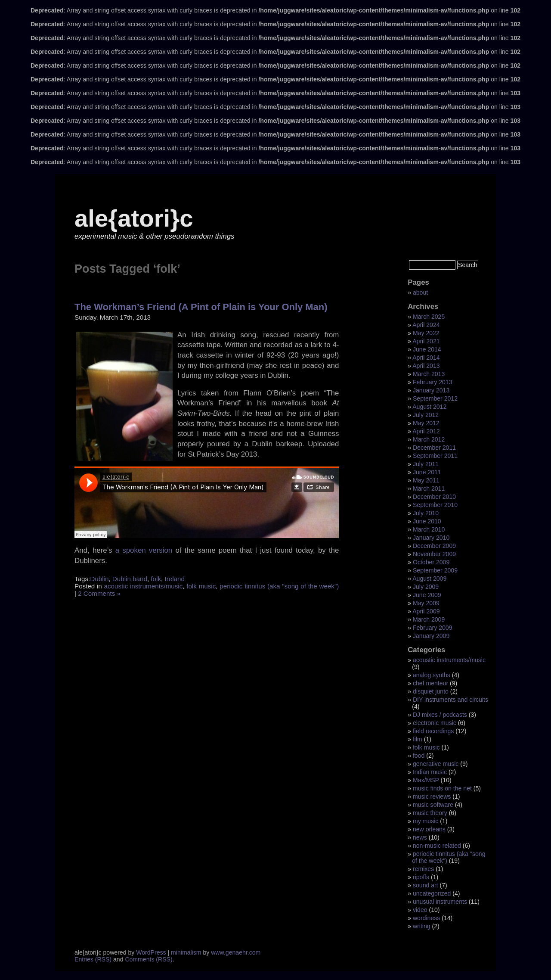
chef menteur (430, 683)
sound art (426, 885)
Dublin (99, 579)
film (418, 739)
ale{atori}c (134, 218)
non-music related (437, 846)
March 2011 (429, 488)
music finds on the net (442, 788)
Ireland (174, 579)
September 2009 (435, 570)
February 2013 (433, 382)
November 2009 (434, 554)
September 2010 (435, 505)
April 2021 (426, 341)
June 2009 (427, 595)
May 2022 (426, 333)
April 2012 (426, 431)
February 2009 (433, 628)
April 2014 (426, 358)
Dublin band (130, 579)
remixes (423, 869)
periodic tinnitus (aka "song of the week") (279, 586)
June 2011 (427, 472)
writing (422, 926)
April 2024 (426, 325)
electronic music (435, 723)
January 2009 (431, 636)
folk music (201, 586)
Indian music (430, 772)
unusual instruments (440, 902)
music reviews (432, 796)
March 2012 (429, 439)
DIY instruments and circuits (450, 700)
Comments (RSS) (149, 959)
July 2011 (426, 464)
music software (433, 805)
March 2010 (429, 529)
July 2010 (426, 513)
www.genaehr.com (236, 952)
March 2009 (429, 619)
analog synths (432, 675)
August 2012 (429, 407)
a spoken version (144, 550)
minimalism (186, 952)
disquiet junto (431, 691)
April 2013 (426, 366)
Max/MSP (426, 780)
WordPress (151, 952)
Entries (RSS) (93, 959)
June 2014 (427, 349)
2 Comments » (99, 593)
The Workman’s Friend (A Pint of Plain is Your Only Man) (201, 307)
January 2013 (431, 390)
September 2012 (435, 398)
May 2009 (426, 603)
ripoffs (421, 877)
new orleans (429, 829)
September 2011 (435, 456)
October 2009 (431, 562)
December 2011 (434, 448)
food (419, 756)
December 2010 (434, 497)
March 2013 (429, 374)
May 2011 (426, 480)
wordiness (426, 918)
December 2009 (434, 546)
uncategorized (432, 893)
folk (156, 579)
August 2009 (429, 579)
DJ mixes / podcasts (440, 715)
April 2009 (426, 611)
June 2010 (427, 521)
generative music (436, 764)
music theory (430, 813)
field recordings (433, 731)
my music (426, 821)
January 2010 (431, 538)
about (420, 292)
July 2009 (426, 587)
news (420, 837)
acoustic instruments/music (144, 586)
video (420, 910)
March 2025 (429, 317)
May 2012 (426, 423)
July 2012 (426, 415)
